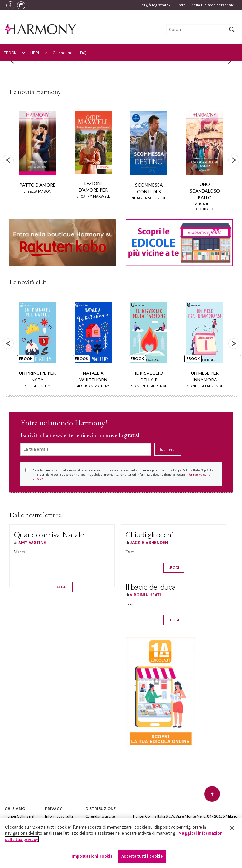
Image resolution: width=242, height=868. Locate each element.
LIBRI (35, 53)
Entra (181, 5)
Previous (8, 160)
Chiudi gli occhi (149, 534)
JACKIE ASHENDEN (149, 543)
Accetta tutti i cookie (142, 856)
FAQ (83, 53)
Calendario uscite (100, 816)
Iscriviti (168, 449)
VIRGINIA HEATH (146, 595)
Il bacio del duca (151, 587)
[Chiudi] (232, 828)
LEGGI (62, 587)
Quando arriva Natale (49, 534)
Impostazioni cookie (92, 856)
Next (234, 160)
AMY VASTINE (32, 543)
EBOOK (10, 53)
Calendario (63, 53)
